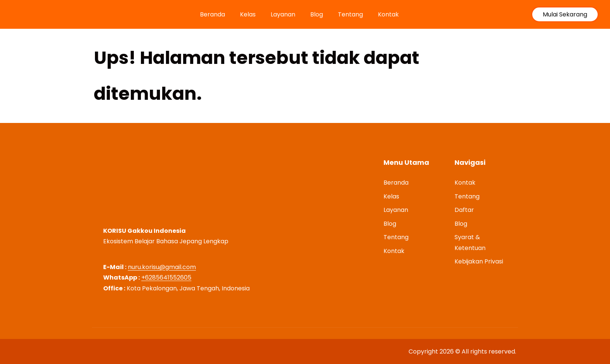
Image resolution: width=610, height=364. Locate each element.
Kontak (388, 14)
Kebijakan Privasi (479, 261)
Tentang (350, 14)
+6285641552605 (166, 277)
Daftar (464, 210)
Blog (317, 14)
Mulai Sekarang (565, 14)
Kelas (248, 14)
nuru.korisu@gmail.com (162, 267)
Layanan (283, 14)
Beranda (212, 14)
